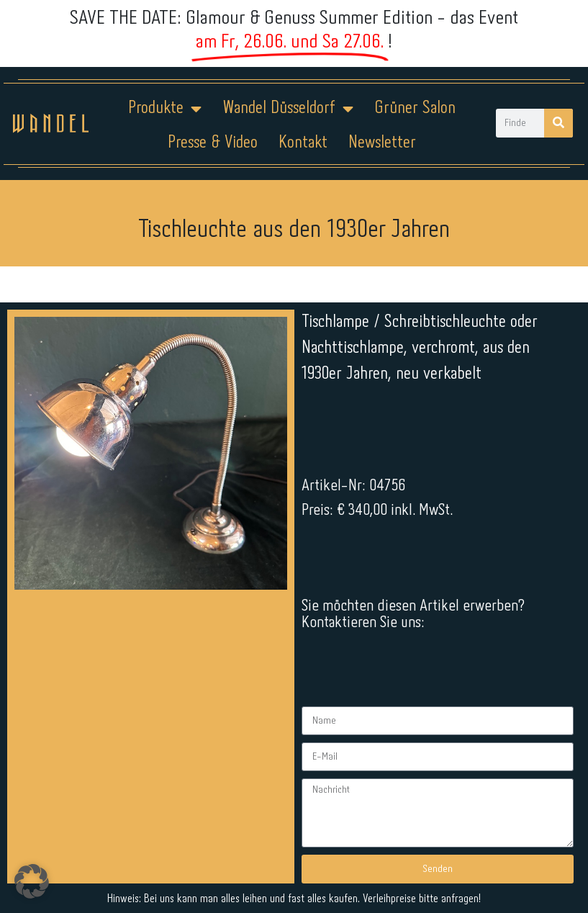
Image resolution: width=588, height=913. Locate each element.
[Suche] (558, 123)
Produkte (165, 109)
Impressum (207, 791)
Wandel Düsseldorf (288, 109)
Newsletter (382, 143)
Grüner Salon (415, 108)
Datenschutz (303, 791)
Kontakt (303, 143)
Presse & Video (213, 143)
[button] (32, 881)
